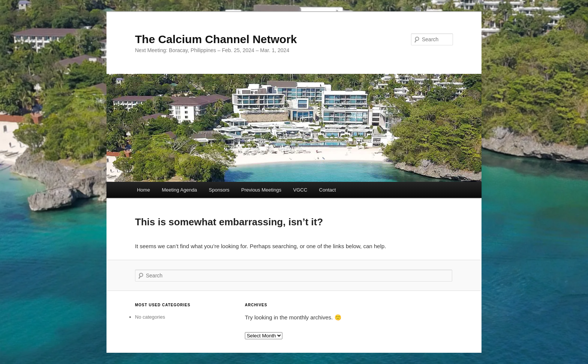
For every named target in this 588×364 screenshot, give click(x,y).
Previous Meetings (261, 190)
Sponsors (219, 190)
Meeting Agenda (179, 190)
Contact (328, 190)
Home (143, 190)
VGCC (300, 190)
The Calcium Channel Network (216, 39)
